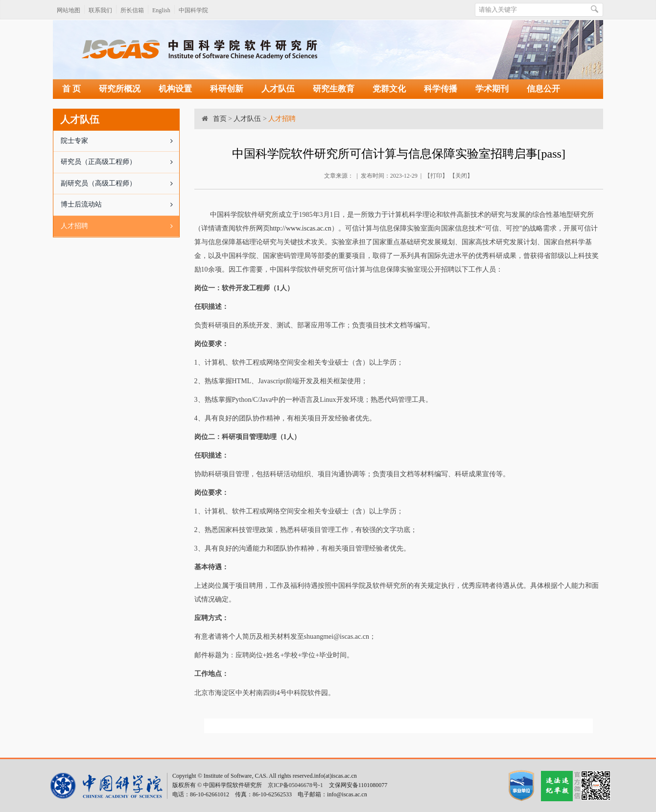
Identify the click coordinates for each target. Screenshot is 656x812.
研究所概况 (120, 89)
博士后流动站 (120, 205)
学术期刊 (492, 89)
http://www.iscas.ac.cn (301, 228)
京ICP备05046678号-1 (295, 785)
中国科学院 (193, 10)
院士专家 (120, 141)
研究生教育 (334, 89)
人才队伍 (278, 89)
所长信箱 (132, 10)
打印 (436, 176)
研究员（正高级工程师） (120, 162)
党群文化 (389, 89)
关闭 (461, 176)
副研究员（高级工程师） (120, 184)
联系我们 (100, 10)
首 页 (71, 89)
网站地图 (69, 10)
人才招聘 (120, 226)
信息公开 (543, 89)
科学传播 (441, 89)
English (161, 10)
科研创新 (227, 89)
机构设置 (175, 89)
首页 (220, 119)
